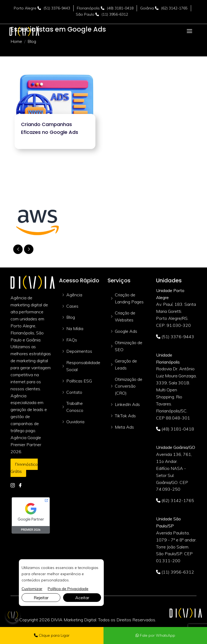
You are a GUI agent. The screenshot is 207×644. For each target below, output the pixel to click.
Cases (72, 306)
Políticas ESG (79, 381)
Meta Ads (124, 427)
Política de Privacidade (68, 589)
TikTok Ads (125, 416)
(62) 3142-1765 (174, 8)
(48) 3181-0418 (120, 8)
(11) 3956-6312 (115, 14)
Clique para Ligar (52, 635)
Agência (74, 295)
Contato (74, 392)
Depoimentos (79, 351)
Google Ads (126, 331)
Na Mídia (75, 328)
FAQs (72, 340)
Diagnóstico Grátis (24, 468)
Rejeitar (41, 598)
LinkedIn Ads (127, 404)
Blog (71, 317)
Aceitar (82, 598)
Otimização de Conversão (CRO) (129, 386)
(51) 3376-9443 (57, 8)
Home (16, 41)
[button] (29, 249)
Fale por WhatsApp (155, 635)
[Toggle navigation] (189, 31)
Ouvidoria (75, 422)
